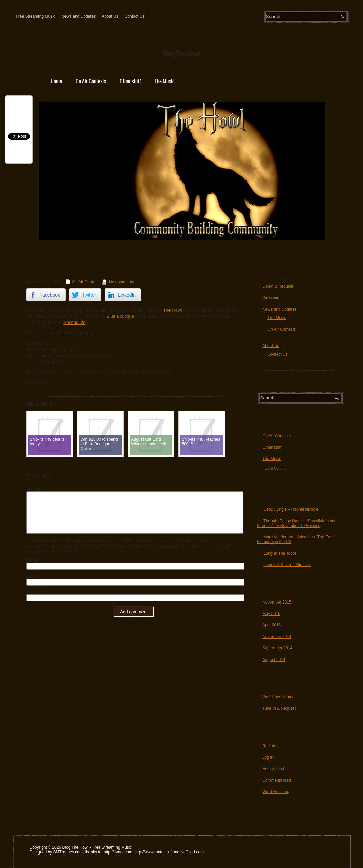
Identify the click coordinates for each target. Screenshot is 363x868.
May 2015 (271, 614)
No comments (122, 282)
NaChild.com (192, 852)
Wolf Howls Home (278, 697)
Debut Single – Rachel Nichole (291, 509)
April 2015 (271, 625)
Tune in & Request (279, 708)
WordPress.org (276, 792)
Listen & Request (278, 286)
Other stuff (130, 81)
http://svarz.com (118, 852)
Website (34, 602)
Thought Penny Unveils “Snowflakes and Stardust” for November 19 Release (297, 523)
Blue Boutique (120, 316)
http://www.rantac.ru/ (153, 852)
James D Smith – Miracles (287, 565)
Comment (35, 489)
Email (33, 586)
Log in (268, 757)
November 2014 (277, 637)
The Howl (172, 310)
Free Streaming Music (36, 16)
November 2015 (277, 602)
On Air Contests (91, 81)
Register (270, 746)
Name (33, 570)
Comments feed (277, 780)
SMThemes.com (68, 852)
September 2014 (277, 648)
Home (56, 81)
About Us (110, 16)
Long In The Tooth (280, 553)
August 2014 (274, 660)
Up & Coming (276, 468)
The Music (164, 81)
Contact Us (135, 16)
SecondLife (74, 322)
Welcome (271, 298)
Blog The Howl (75, 847)
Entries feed (273, 769)
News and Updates (79, 16)
